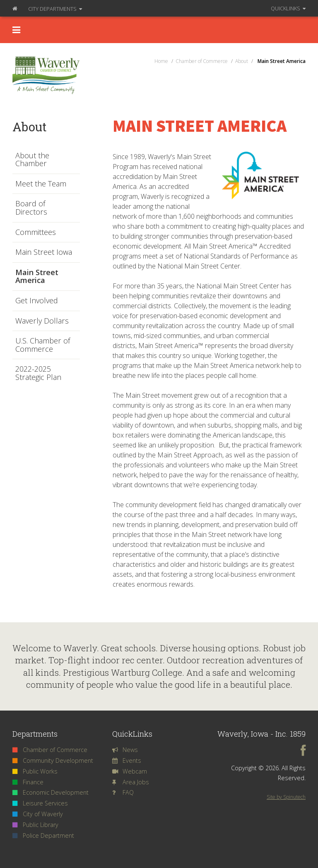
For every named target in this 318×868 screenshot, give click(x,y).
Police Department (43, 835)
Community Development (53, 760)
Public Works (35, 771)
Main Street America (37, 277)
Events (127, 760)
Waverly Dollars (42, 321)
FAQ (123, 792)
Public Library (35, 825)
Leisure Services (40, 803)
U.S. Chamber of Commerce (43, 345)
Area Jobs (131, 782)
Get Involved (37, 301)
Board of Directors (31, 208)
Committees (36, 232)
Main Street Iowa (44, 252)
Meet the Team (41, 184)
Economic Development (51, 792)
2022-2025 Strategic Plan (38, 373)
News (125, 750)
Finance (28, 782)
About (29, 127)
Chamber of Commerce (50, 750)
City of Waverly (38, 814)
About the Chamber (32, 160)
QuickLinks (288, 8)
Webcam (130, 771)
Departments (55, 9)
